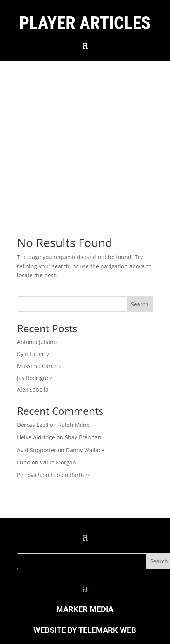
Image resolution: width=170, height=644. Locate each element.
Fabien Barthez (70, 475)
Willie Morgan (58, 462)
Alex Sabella (33, 389)
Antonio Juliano (37, 342)
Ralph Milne (74, 425)
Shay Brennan (83, 437)
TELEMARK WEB (107, 630)
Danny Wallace (85, 450)
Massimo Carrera (39, 366)
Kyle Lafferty (33, 354)
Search (140, 304)
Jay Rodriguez (35, 378)
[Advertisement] (73, 138)
